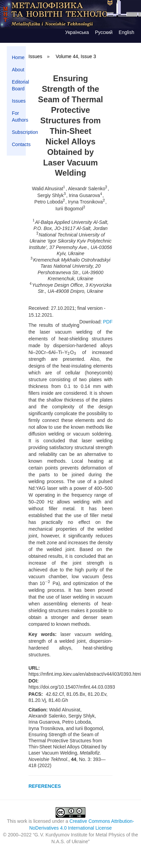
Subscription (19, 132)
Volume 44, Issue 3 (76, 56)
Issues (19, 101)
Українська (77, 32)
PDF (108, 322)
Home (18, 57)
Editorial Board (19, 85)
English (126, 32)
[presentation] (64, 189)
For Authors (19, 117)
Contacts (19, 144)
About (18, 70)
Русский (104, 32)
